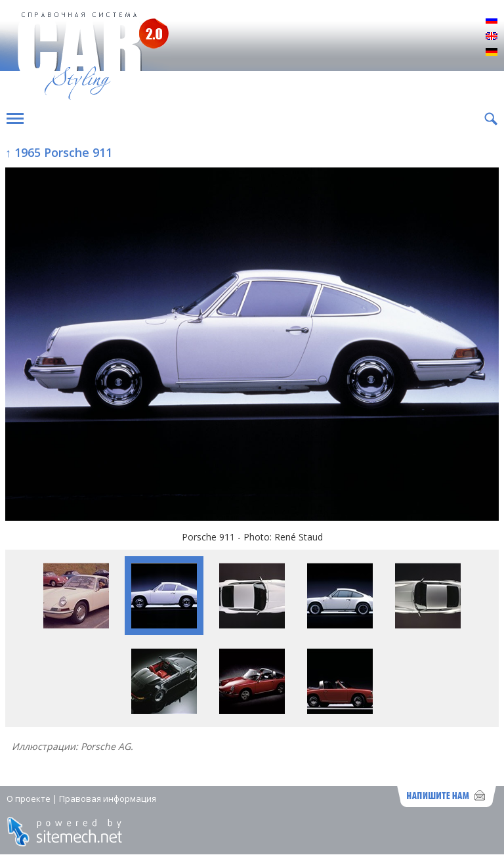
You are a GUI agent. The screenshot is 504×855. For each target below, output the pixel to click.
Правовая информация (108, 799)
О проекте (29, 799)
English (492, 37)
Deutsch (492, 53)
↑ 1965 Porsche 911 (59, 152)
